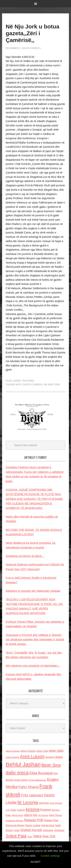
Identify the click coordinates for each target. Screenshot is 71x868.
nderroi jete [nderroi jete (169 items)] (31, 815)
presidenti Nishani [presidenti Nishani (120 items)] (14, 820)
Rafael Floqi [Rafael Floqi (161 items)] (51, 820)
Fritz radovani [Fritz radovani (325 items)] (32, 795)
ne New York (52, 385)
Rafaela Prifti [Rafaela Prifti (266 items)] (34, 820)
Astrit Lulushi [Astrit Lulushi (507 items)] (32, 756)
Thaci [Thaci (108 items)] (30, 837)
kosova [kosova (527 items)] (33, 809)
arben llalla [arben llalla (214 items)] (56, 751)
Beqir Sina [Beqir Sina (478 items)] (51, 765)
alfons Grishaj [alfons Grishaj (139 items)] (28, 751)
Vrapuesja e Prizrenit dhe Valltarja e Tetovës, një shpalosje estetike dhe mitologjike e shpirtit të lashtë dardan (35, 639)
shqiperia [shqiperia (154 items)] (48, 830)
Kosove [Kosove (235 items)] (46, 810)
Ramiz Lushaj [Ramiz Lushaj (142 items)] (33, 825)
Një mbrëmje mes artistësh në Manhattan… (33, 666)
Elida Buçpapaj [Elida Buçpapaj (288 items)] (41, 773)
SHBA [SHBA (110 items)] (17, 830)
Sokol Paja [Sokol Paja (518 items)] (16, 836)
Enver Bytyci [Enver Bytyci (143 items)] (21, 780)
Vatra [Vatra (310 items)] (37, 836)
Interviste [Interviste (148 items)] (44, 803)
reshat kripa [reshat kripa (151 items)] (48, 825)
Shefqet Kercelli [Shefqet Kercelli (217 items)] (31, 830)
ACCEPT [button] (35, 862)
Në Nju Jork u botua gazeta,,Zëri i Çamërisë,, (32, 33)
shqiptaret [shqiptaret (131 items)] (59, 830)
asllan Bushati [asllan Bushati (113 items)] (12, 757)
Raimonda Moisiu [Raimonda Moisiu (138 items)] (15, 825)
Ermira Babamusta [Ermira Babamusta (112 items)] (38, 780)
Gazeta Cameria (33, 385)
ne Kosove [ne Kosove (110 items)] (43, 815)
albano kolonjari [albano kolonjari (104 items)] (13, 751)
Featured (28, 381)
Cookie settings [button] (50, 856)
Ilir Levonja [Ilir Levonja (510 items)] (28, 802)
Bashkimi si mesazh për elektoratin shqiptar (33, 591)
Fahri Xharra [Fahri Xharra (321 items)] (28, 787)
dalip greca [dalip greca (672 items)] (17, 773)
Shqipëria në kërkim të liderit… (25, 556)
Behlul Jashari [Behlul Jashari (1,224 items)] (23, 764)
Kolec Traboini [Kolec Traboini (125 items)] (18, 810)
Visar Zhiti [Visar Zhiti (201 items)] (49, 836)
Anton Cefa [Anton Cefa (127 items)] (42, 751)
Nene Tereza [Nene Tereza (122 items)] (55, 815)
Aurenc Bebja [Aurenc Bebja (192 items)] (54, 757)
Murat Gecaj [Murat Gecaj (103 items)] (17, 815)
